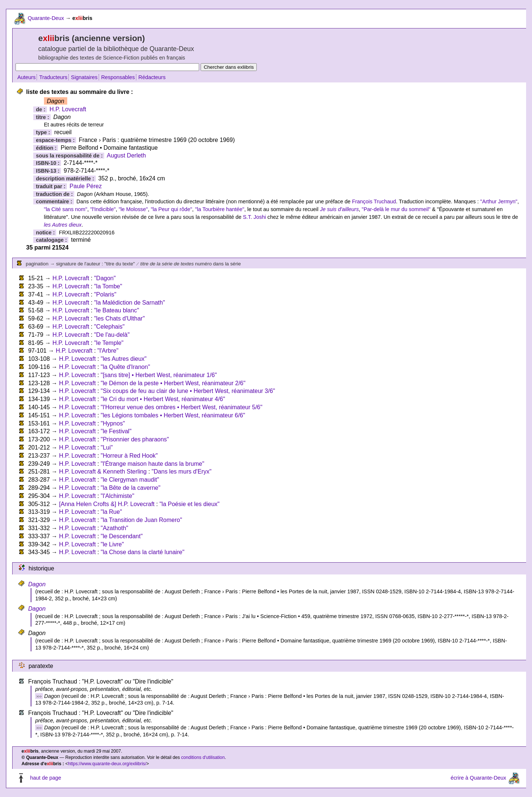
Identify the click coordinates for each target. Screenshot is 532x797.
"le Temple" (109, 343)
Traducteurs (53, 77)
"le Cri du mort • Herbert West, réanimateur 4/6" (163, 399)
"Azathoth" (114, 528)
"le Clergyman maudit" (130, 480)
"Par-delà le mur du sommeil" (396, 209)
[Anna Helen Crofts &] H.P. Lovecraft (107, 504)
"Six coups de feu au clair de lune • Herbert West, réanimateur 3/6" (188, 391)
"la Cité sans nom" (66, 209)
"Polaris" (105, 294)
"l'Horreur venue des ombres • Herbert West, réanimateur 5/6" (181, 407)
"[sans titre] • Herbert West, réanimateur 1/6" (159, 375)
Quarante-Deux (46, 18)
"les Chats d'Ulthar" (120, 318)
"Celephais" (110, 327)
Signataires (84, 77)
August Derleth (126, 155)
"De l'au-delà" (112, 335)
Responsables (118, 77)
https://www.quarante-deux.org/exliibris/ (107, 764)
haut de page (45, 778)
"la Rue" (111, 512)
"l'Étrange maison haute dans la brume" (152, 464)
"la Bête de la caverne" (130, 488)
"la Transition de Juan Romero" (141, 520)
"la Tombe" (108, 286)
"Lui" (107, 447)
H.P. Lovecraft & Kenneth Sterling (103, 472)
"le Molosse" (133, 209)
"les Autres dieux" (123, 359)
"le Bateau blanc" (117, 310)
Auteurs (27, 77)
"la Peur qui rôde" (171, 209)
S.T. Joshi (254, 217)
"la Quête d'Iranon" (125, 367)
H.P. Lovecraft (68, 109)
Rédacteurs (152, 77)
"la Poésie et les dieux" (190, 504)
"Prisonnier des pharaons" (135, 439)
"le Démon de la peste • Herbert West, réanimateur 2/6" (173, 383)
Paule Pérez (86, 186)
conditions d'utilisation (203, 757)
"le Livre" (112, 544)
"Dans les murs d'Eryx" (181, 472)
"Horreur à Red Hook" (129, 456)
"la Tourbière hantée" (220, 209)
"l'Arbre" (108, 351)
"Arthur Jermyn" (499, 201)
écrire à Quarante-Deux (478, 778)
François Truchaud (374, 201)
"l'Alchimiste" (117, 496)
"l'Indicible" (103, 209)
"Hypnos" (113, 423)
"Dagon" (105, 278)
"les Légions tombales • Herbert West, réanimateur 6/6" (173, 415)
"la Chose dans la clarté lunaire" (142, 552)
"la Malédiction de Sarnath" (130, 303)
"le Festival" (116, 431)
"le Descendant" (122, 536)
